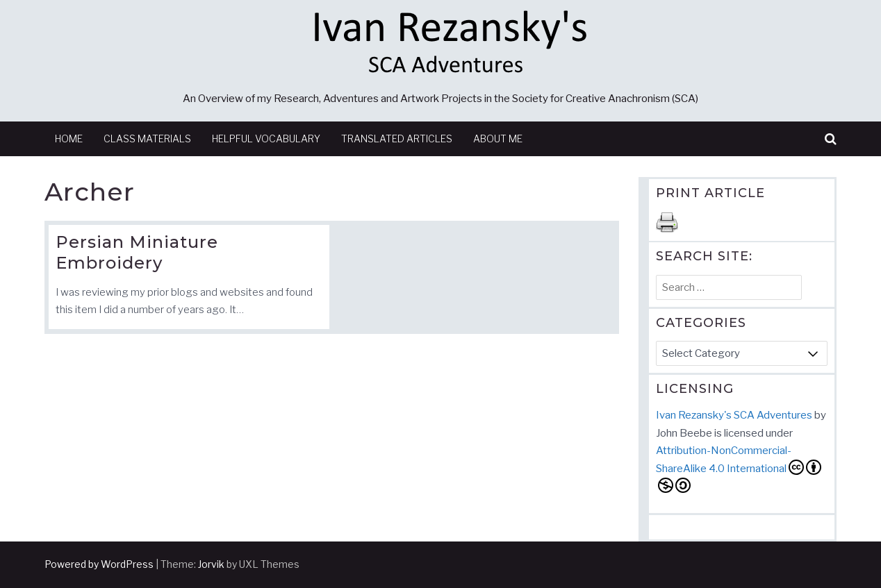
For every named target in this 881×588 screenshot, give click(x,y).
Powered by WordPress (99, 564)
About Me (498, 138)
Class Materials (147, 138)
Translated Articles (397, 138)
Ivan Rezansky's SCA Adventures (734, 415)
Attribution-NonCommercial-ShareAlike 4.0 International (739, 469)
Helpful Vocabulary (266, 138)
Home (69, 138)
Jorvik (211, 564)
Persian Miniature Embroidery (137, 252)
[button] (831, 139)
